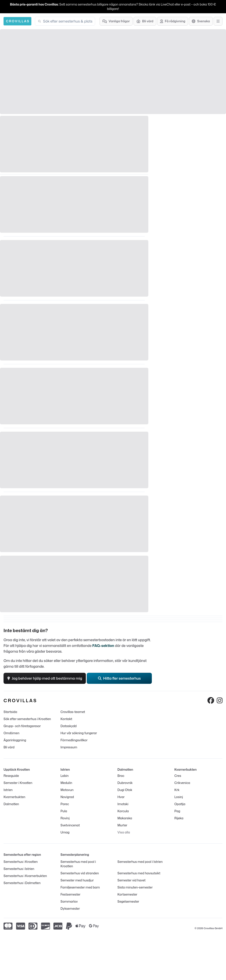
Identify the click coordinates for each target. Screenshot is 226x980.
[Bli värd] (145, 21)
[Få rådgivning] (173, 21)
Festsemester (70, 894)
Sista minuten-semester (135, 887)
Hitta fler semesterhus (119, 678)
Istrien (8, 790)
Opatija (180, 804)
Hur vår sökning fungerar (79, 733)
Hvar (121, 797)
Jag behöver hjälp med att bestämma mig (45, 678)
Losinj (179, 797)
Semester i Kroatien (18, 783)
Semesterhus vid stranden (80, 873)
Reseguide (11, 776)
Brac (121, 776)
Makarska (125, 818)
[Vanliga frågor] (116, 21)
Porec (65, 804)
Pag (177, 811)
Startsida (10, 712)
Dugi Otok (125, 790)
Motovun (67, 790)
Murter (122, 825)
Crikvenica (182, 783)
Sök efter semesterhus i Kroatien (27, 719)
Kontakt (66, 719)
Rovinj (65, 818)
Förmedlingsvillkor (74, 740)
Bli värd (9, 747)
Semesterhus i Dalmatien (22, 883)
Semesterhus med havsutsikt (139, 873)
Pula (64, 811)
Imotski (123, 804)
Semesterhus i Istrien (19, 869)
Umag (65, 832)
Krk (177, 790)
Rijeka (179, 818)
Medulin (66, 783)
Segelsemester (128, 901)
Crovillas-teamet (73, 712)
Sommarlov (69, 901)
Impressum (69, 747)
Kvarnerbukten (14, 797)
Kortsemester (127, 894)
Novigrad (67, 797)
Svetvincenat (70, 825)
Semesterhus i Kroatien (21, 862)
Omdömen (11, 733)
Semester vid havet (131, 880)
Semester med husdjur (77, 880)
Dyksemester (70, 909)
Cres (178, 776)
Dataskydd (69, 726)
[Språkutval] (201, 21)
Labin (65, 776)
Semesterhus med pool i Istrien (140, 862)
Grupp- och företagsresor (22, 726)
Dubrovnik (125, 783)
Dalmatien (11, 804)
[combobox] (68, 21)
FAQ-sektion (103, 646)
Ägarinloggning (15, 740)
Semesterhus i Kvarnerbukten (25, 876)
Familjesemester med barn (80, 887)
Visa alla (124, 832)
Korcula (123, 811)
